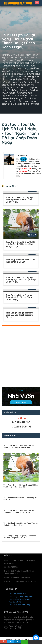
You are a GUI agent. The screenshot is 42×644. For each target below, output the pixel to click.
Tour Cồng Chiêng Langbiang (21, 596)
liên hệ (23, 159)
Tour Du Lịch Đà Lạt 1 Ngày (19, 599)
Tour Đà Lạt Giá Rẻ (16, 602)
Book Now (21, 402)
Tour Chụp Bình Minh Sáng (19, 605)
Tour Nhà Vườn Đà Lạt (18, 594)
